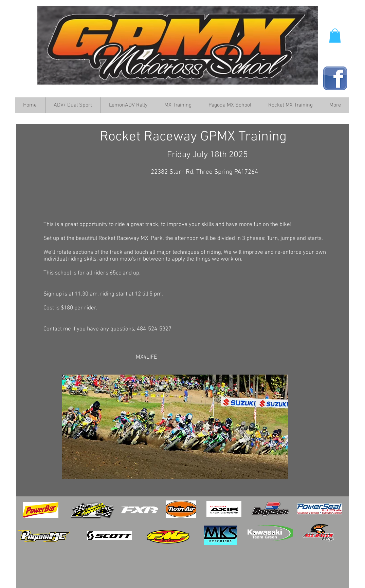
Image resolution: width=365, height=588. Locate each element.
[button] (335, 36)
